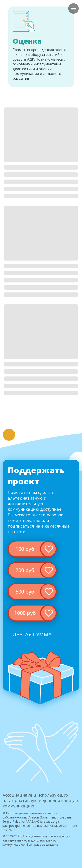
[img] (32, 549)
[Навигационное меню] (73, 8)
